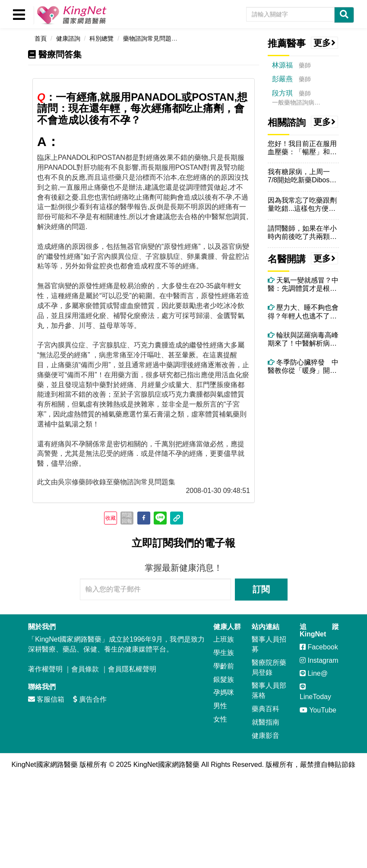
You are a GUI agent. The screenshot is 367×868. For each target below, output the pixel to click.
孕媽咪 (224, 692)
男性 (220, 706)
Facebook (319, 647)
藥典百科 (266, 709)
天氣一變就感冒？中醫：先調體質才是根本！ (303, 285)
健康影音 (266, 736)
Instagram (319, 660)
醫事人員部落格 (269, 690)
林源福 (282, 65)
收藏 (111, 518)
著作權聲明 (45, 669)
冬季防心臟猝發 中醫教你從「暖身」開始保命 (303, 367)
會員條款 (85, 669)
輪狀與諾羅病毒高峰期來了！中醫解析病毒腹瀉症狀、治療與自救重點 (303, 339)
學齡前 (224, 666)
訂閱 (261, 589)
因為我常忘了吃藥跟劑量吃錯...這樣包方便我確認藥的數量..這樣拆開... (302, 205)
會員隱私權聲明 (132, 669)
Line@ (314, 673)
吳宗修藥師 (75, 482)
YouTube (318, 710)
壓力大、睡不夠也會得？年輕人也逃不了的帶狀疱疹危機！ (303, 312)
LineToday (315, 692)
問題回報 (127, 518)
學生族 (224, 653)
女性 (220, 719)
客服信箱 (46, 699)
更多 (325, 43)
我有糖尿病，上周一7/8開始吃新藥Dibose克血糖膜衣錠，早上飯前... (302, 176)
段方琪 (282, 93)
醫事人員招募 (269, 644)
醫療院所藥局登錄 (269, 668)
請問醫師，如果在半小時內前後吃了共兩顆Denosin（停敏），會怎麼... (302, 233)
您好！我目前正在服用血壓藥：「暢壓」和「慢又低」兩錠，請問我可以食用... (302, 148)
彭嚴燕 (282, 79)
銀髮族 (224, 679)
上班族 (224, 639)
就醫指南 (266, 722)
